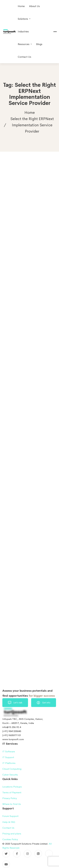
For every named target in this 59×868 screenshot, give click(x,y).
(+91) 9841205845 (12, 731)
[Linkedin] (38, 854)
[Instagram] (28, 854)
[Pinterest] (49, 854)
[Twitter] (6, 854)
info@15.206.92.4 (12, 727)
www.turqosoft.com (13, 739)
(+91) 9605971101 (12, 735)
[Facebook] (17, 854)
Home (30, 113)
